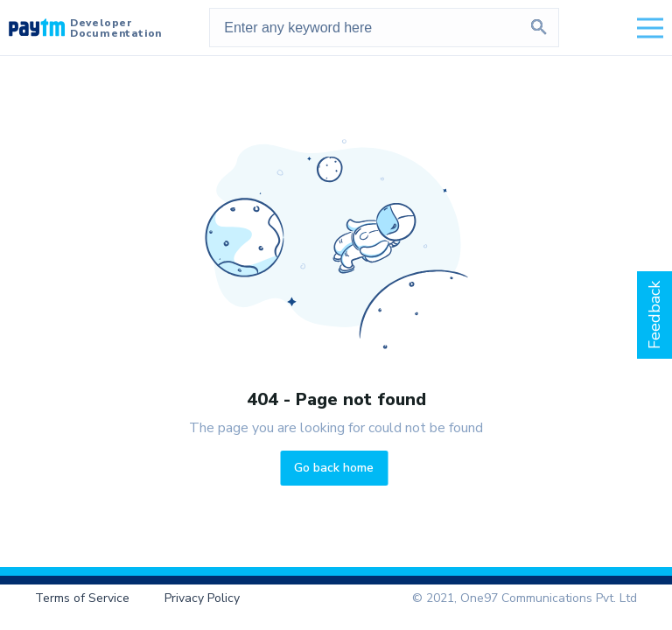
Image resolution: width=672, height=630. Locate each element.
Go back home (334, 468)
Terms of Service (82, 598)
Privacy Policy (202, 598)
